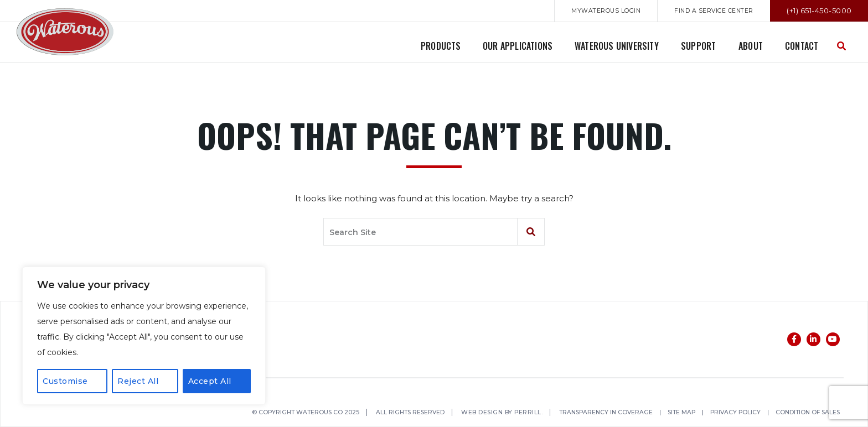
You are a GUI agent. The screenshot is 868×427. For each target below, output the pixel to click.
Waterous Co (65, 32)
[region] (144, 336)
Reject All (138, 381)
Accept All (210, 381)
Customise (65, 381)
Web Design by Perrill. (510, 413)
